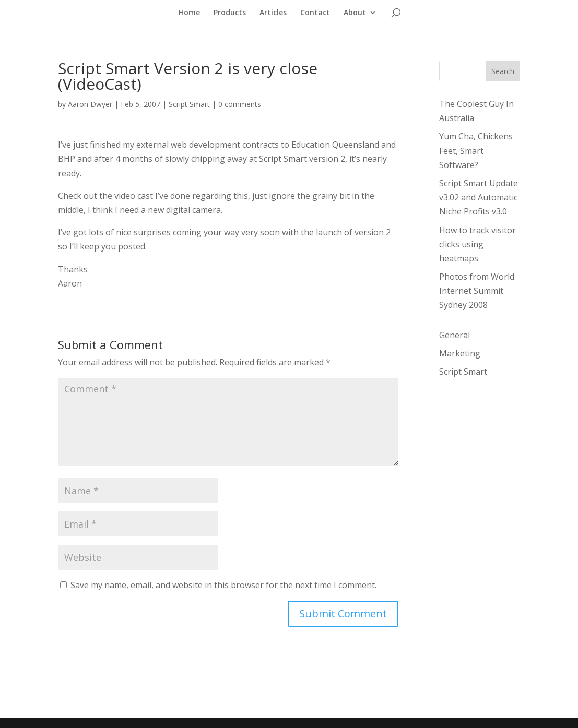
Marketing (460, 353)
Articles (273, 13)
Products (230, 13)
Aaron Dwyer (90, 104)
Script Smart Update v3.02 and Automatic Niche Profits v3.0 (479, 197)
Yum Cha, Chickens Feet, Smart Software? (476, 150)
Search (503, 71)
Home (189, 13)
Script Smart (189, 104)
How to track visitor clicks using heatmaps (477, 244)
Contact (315, 13)
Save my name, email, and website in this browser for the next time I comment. (223, 585)
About (355, 13)
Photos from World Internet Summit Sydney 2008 (477, 291)
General (455, 335)
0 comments (240, 104)
